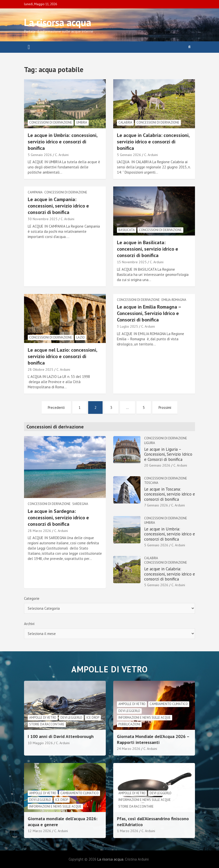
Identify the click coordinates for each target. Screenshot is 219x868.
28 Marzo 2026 (39, 531)
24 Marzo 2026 (129, 749)
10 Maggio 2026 (40, 743)
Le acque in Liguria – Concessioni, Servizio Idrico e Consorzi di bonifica (168, 454)
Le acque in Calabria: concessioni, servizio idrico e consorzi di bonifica (153, 142)
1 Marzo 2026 (128, 831)
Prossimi (165, 408)
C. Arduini (62, 155)
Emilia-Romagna (174, 300)
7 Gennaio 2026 (156, 505)
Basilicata (127, 230)
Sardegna (80, 504)
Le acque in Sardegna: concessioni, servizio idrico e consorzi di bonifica (58, 518)
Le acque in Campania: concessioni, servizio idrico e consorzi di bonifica (58, 206)
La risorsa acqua (58, 22)
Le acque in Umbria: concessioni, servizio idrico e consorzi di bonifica (63, 142)
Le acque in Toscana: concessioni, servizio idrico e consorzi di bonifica (170, 494)
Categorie (32, 598)
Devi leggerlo (71, 718)
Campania (35, 192)
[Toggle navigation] (29, 47)
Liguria (150, 443)
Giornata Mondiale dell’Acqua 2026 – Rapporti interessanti (153, 739)
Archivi (29, 624)
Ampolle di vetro (43, 718)
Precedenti (56, 408)
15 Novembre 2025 (132, 262)
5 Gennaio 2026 (40, 155)
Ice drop (93, 718)
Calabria (125, 122)
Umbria (82, 122)
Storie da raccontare (47, 724)
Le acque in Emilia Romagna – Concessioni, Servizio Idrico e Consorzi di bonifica (149, 313)
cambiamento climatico (169, 704)
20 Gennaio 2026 (157, 465)
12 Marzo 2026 (39, 831)
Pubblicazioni (129, 724)
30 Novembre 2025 (43, 219)
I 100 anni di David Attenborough (61, 736)
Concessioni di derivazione (51, 122)
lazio (81, 337)
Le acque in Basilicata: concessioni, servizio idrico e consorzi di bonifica (148, 249)
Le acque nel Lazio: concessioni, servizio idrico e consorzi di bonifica (62, 356)
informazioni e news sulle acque (145, 718)
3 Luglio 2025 (127, 326)
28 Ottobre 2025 (41, 369)
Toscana (151, 483)
